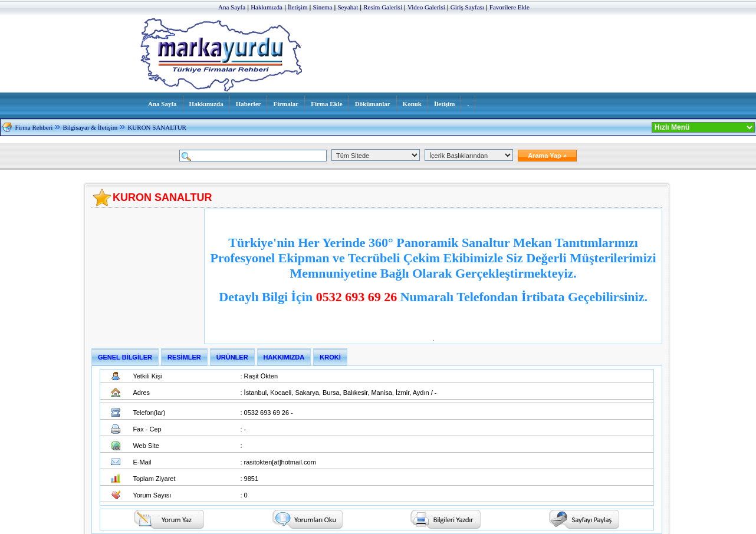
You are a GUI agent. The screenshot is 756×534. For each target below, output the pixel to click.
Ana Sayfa (232, 7)
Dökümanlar (373, 104)
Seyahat (348, 7)
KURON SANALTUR (157, 127)
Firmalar (286, 104)
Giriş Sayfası (467, 7)
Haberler (249, 104)
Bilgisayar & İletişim (90, 127)
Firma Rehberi (34, 127)
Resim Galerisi (383, 7)
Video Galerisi (426, 7)
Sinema (322, 7)
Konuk (412, 104)
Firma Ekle (326, 104)
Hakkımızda (267, 7)
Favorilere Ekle (510, 7)
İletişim (298, 7)
